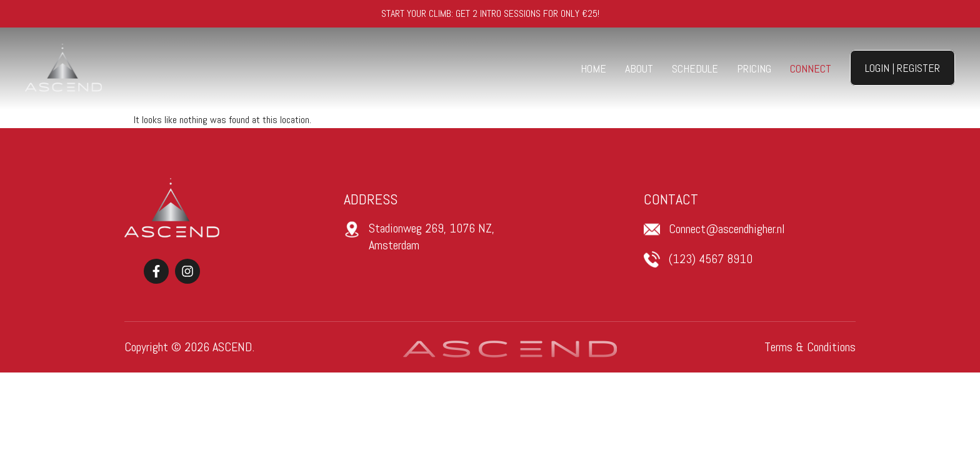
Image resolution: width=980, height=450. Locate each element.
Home (593, 68)
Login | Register (902, 68)
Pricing (754, 68)
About (639, 68)
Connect (811, 68)
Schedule (695, 68)
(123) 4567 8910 (711, 259)
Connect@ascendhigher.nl (727, 229)
